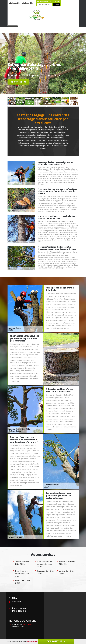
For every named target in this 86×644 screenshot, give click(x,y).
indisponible (14, 3)
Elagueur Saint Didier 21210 (23, 582)
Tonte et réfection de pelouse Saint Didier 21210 (45, 564)
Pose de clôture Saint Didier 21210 (67, 563)
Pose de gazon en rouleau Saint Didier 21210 (22, 574)
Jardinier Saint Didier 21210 (67, 572)
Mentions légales (33, 641)
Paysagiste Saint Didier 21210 (46, 572)
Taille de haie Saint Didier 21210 (22, 563)
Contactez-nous (18, 82)
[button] (41, 93)
